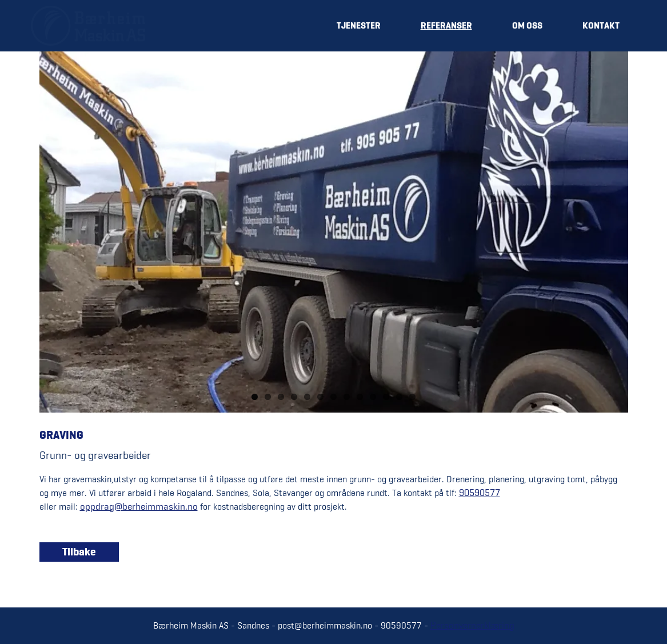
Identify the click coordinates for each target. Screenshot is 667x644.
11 (386, 397)
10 (373, 397)
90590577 (480, 493)
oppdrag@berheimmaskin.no (139, 506)
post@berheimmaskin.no (325, 625)
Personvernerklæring (472, 625)
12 (399, 397)
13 (412, 397)
